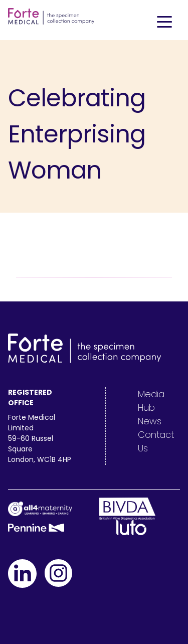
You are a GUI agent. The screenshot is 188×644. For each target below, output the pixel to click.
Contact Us (156, 441)
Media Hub (151, 401)
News (150, 421)
